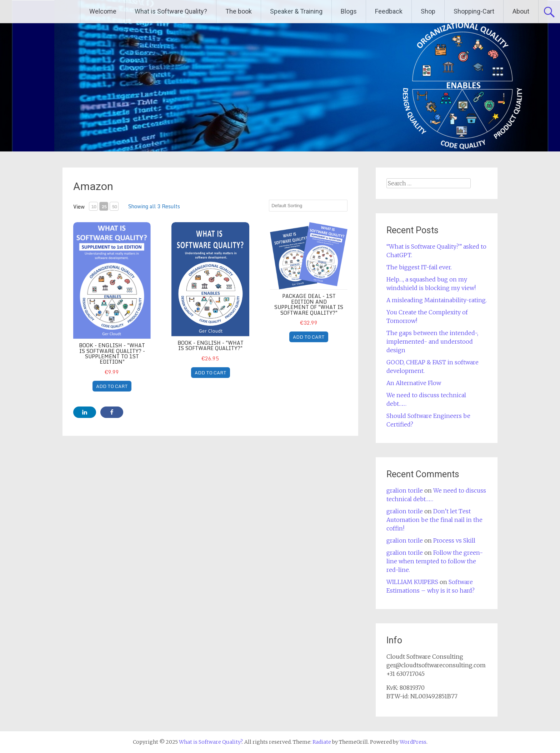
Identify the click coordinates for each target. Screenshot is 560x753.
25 (104, 207)
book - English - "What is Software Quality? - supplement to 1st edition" (112, 353)
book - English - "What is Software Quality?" (211, 345)
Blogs (349, 11)
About (521, 11)
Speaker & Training (296, 11)
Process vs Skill (454, 540)
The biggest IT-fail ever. (419, 267)
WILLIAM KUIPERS (412, 582)
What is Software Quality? (171, 11)
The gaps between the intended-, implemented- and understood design (432, 341)
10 (94, 207)
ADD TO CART (112, 386)
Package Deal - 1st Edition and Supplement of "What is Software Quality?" (309, 304)
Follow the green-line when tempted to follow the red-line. (435, 561)
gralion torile (405, 490)
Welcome (103, 11)
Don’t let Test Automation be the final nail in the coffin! (434, 520)
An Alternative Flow (414, 383)
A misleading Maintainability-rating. (437, 300)
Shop (428, 11)
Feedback (389, 11)
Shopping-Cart (474, 11)
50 (114, 207)
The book (239, 11)
